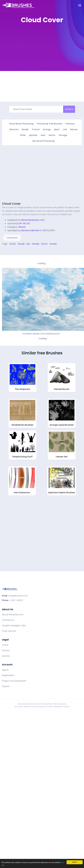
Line (65, 129)
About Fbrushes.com (13, 615)
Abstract (14, 129)
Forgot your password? (14, 681)
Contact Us (8, 620)
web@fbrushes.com (18, 596)
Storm (44, 244)
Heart (57, 129)
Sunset (53, 244)
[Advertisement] (31, 57)
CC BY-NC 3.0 (23, 223)
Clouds (21, 244)
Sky (28, 244)
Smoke (36, 244)
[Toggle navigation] (80, 5)
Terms (5, 645)
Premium (70, 124)
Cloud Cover (11, 204)
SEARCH (69, 109)
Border (25, 129)
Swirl (43, 135)
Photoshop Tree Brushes (50, 124)
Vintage (63, 135)
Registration (8, 675)
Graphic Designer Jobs (14, 626)
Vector (52, 135)
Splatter (33, 135)
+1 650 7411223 (16, 600)
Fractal (36, 129)
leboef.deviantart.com (33, 220)
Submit (6, 686)
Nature (74, 129)
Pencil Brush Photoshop (22, 124)
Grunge (47, 129)
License (6, 656)
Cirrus (12, 244)
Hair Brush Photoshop (43, 141)
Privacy (6, 650)
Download (12, 238)
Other (23, 135)
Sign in (5, 670)
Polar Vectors (9, 631)
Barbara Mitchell (30, 230)
